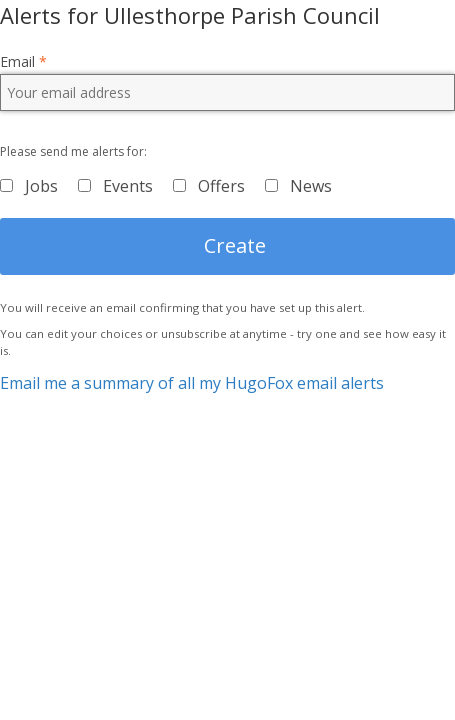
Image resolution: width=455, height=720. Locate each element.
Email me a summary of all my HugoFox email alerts (192, 383)
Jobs (41, 186)
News (311, 186)
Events (128, 186)
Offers (221, 186)
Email (23, 62)
